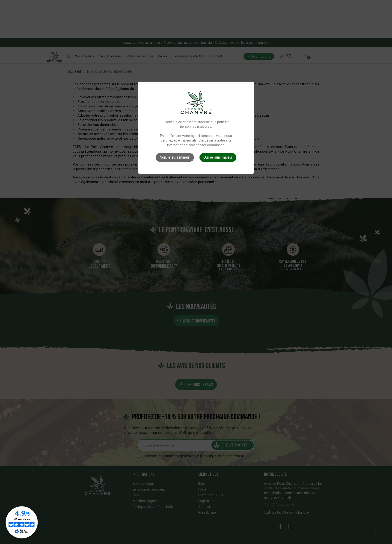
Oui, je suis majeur (218, 157)
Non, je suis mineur (175, 157)
